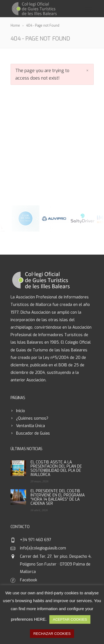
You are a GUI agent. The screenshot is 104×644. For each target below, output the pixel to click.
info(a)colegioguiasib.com (43, 548)
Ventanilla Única (31, 426)
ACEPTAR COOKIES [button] (70, 619)
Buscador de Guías (33, 433)
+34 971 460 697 (36, 540)
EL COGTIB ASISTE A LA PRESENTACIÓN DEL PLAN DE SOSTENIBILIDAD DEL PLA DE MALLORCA (56, 468)
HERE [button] (40, 619)
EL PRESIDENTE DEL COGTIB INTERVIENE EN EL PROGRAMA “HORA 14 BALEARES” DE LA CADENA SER (58, 497)
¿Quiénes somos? (32, 418)
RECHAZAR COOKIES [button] (52, 634)
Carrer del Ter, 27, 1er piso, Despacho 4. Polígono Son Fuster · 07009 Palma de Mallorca (56, 564)
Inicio (21, 411)
